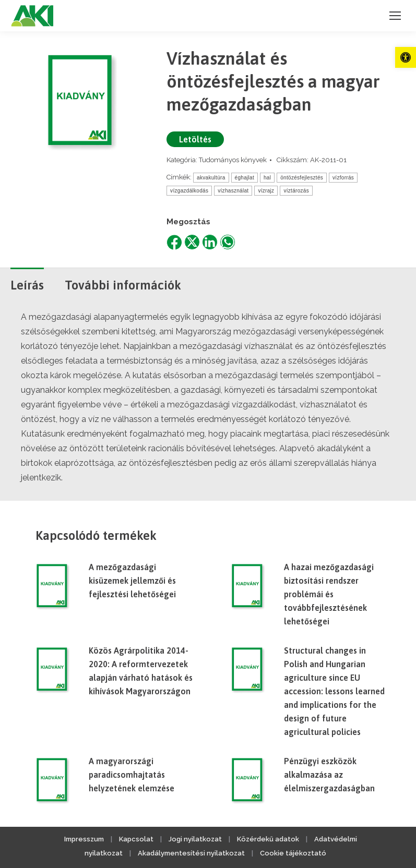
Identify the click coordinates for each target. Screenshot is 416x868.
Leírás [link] (27, 285)
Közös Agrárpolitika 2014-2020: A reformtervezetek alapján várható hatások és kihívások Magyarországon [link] (141, 671)
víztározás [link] (296, 191)
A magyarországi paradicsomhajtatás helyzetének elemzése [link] (132, 775)
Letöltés (195, 139)
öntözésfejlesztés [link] (302, 178)
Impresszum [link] (84, 839)
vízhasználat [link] (233, 191)
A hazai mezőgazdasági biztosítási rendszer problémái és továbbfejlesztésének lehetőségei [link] (329, 594)
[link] (406, 57)
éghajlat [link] (245, 178)
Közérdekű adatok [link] (268, 839)
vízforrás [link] (343, 178)
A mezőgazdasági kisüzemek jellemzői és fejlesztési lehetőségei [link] (132, 581)
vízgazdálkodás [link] (189, 191)
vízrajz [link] (266, 191)
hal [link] (267, 178)
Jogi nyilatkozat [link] (195, 839)
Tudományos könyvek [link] (233, 160)
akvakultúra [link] (211, 178)
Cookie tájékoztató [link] (293, 853)
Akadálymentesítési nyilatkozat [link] (191, 853)
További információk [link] (123, 285)
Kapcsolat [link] (136, 839)
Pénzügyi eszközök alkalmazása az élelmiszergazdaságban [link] (329, 775)
